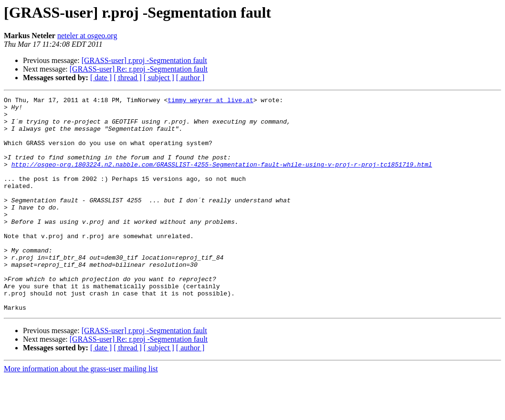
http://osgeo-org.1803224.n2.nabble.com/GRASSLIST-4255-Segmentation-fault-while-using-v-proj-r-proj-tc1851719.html (222, 178)
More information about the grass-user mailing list (81, 412)
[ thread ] (128, 78)
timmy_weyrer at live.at (210, 101)
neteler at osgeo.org (87, 36)
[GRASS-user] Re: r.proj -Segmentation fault (139, 69)
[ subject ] (159, 78)
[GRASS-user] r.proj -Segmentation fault (144, 60)
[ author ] (190, 78)
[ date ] (101, 78)
